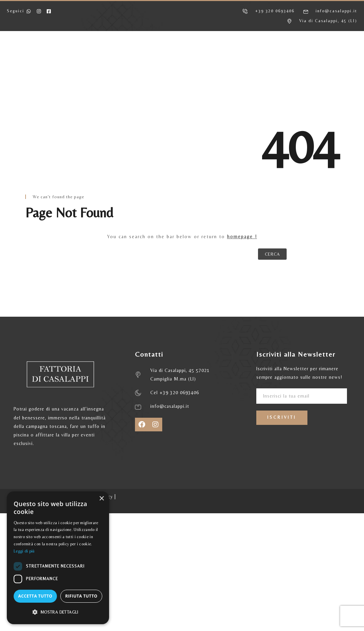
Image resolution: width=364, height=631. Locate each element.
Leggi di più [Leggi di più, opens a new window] (24, 551)
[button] (58, 612)
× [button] (101, 499)
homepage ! (242, 236)
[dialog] (58, 558)
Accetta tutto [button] (35, 596)
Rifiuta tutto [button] (81, 596)
